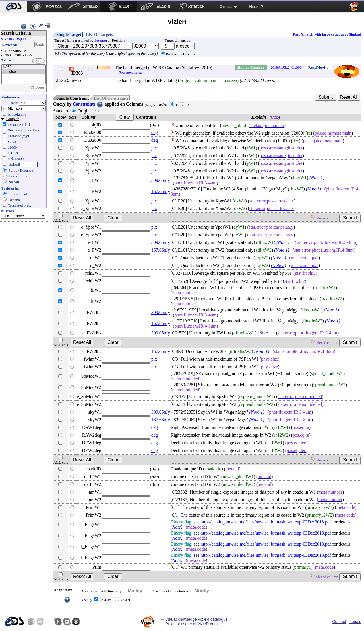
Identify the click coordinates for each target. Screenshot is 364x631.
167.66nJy (161, 191)
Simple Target (69, 34)
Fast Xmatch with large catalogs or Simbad (327, 34)
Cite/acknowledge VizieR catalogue (196, 619)
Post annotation (130, 72)
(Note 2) (279, 258)
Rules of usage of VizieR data (191, 624)
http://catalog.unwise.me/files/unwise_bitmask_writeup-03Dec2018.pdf (266, 522)
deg (155, 132)
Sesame (100, 40)
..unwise (24, 72)
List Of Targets (100, 34)
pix (154, 148)
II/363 (24, 67)
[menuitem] (14, 7)
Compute (13, 119)
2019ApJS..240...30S (286, 67)
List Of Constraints (111, 98)
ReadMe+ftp (318, 67)
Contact (339, 622)
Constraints (88, 104)
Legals (355, 622)
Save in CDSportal (15, 39)
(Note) (176, 527)
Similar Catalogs (251, 67)
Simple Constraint (73, 98)
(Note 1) (317, 178)
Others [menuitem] (226, 7)
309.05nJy (161, 180)
